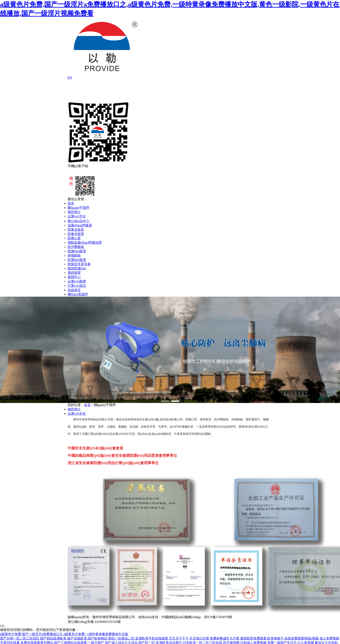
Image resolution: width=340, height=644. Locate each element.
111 (2, 626)
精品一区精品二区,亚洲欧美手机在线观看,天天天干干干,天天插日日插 (159, 638)
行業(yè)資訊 (77, 286)
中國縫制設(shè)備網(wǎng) (181, 617)
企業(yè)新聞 (77, 281)
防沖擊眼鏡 (76, 247)
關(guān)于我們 (78, 208)
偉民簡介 (74, 212)
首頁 (71, 203)
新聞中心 (74, 277)
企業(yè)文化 (77, 216)
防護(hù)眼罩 (77, 251)
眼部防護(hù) (77, 268)
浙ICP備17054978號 (218, 617)
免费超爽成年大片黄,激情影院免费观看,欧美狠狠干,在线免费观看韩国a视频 (264, 638)
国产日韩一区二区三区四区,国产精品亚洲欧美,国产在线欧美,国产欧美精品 (54, 638)
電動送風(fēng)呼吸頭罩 (85, 243)
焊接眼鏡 (74, 255)
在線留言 (74, 290)
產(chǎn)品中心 (79, 221)
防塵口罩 (74, 238)
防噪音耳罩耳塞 (79, 264)
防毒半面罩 (76, 234)
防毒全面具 (76, 230)
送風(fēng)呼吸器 (80, 225)
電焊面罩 (74, 273)
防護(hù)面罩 (77, 260)
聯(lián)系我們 (78, 294)
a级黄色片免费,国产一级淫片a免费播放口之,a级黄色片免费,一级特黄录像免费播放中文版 (64, 634)
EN (70, 77)
